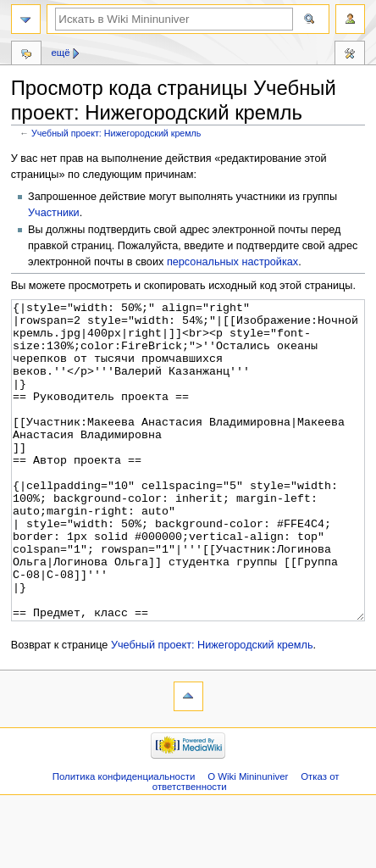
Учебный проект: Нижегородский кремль (116, 133)
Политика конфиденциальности (124, 840)
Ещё (60, 53)
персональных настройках (232, 262)
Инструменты (350, 55)
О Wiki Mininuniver (248, 840)
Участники (54, 213)
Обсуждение (26, 55)
